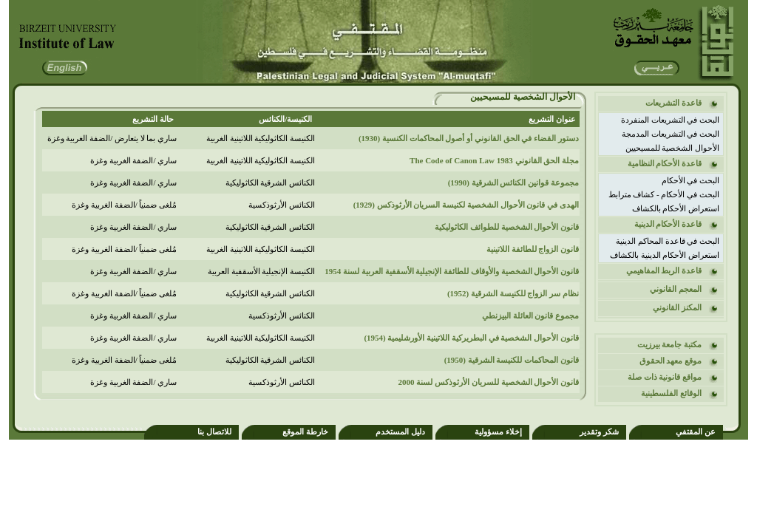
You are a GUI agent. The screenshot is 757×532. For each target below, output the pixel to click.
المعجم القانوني (676, 289)
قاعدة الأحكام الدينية (668, 224)
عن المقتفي (696, 432)
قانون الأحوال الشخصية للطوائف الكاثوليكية (507, 227)
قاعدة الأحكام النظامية (665, 163)
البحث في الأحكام (691, 180)
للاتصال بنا (214, 432)
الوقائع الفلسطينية (671, 393)
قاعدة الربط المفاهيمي (664, 270)
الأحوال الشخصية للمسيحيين (673, 148)
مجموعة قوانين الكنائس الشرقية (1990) (513, 183)
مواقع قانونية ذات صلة (665, 377)
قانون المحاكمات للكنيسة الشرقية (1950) (512, 360)
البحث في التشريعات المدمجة (671, 134)
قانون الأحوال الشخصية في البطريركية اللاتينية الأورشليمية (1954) (471, 338)
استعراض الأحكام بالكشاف (676, 208)
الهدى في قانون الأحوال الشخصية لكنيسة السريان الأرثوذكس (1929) (466, 205)
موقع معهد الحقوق (671, 361)
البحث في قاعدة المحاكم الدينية (668, 241)
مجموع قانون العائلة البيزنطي (530, 316)
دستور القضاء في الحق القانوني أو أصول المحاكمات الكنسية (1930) (469, 138)
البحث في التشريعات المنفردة (670, 120)
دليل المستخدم (400, 432)
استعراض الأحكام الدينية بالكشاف (665, 255)
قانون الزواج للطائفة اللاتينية (533, 249)
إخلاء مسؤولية (498, 432)
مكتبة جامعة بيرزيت (670, 344)
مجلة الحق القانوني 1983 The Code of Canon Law (494, 160)
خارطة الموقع (305, 432)
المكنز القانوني (677, 307)
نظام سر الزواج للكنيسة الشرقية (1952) (513, 293)
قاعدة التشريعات (673, 103)
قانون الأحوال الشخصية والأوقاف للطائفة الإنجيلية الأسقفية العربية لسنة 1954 (452, 271)
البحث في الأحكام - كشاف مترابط (664, 194)
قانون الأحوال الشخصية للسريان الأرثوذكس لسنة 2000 (489, 382)
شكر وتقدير (599, 432)
